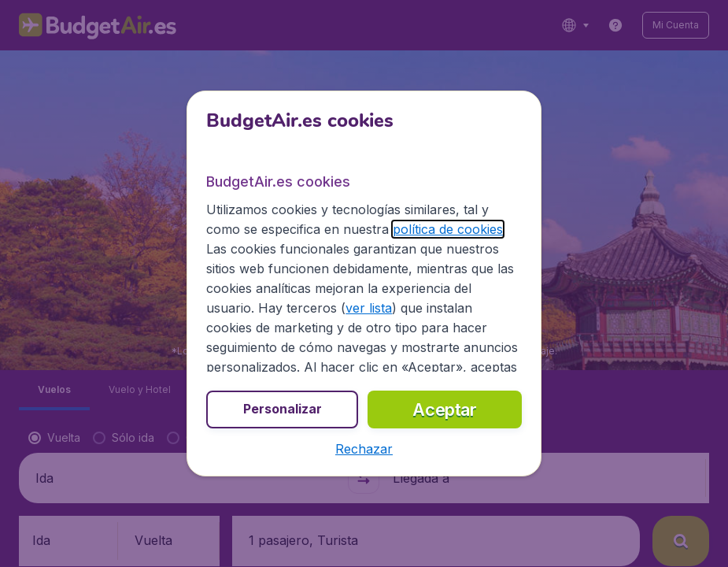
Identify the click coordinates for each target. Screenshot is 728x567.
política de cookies (448, 229)
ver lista (369, 308)
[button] (364, 449)
